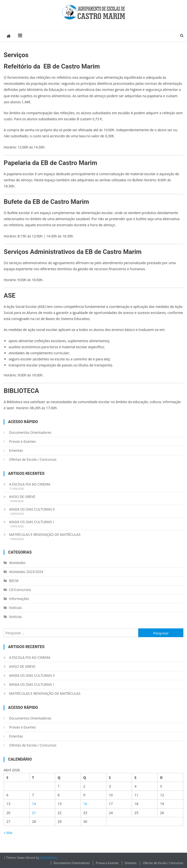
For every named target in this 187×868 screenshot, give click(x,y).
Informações (19, 599)
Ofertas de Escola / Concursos (33, 459)
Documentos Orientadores (30, 432)
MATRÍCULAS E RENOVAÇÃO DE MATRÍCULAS (45, 534)
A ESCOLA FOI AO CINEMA (30, 484)
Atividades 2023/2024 (26, 572)
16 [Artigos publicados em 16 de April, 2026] (85, 804)
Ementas (16, 450)
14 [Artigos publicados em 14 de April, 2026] (34, 804)
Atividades (17, 563)
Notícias (15, 608)
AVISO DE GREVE (22, 497)
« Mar (8, 833)
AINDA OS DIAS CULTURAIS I (31, 522)
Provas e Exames (22, 441)
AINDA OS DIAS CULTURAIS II (32, 509)
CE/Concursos (20, 590)
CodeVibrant (48, 858)
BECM (14, 581)
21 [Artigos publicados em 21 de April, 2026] (34, 813)
